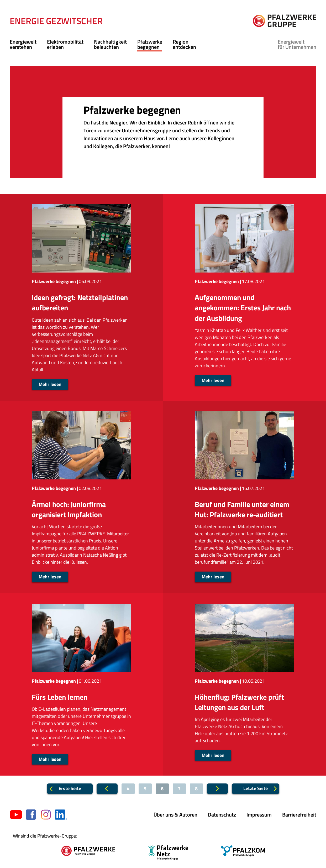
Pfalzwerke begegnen (150, 44)
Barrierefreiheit (299, 815)
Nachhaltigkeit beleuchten (110, 44)
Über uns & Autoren (175, 815)
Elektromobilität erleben (65, 44)
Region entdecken (184, 44)
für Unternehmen (297, 44)
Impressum (259, 815)
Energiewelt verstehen (23, 44)
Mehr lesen (50, 384)
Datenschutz (222, 815)
